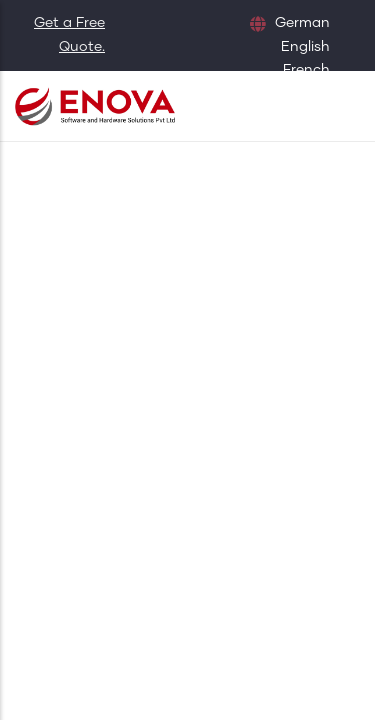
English (305, 47)
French (306, 70)
